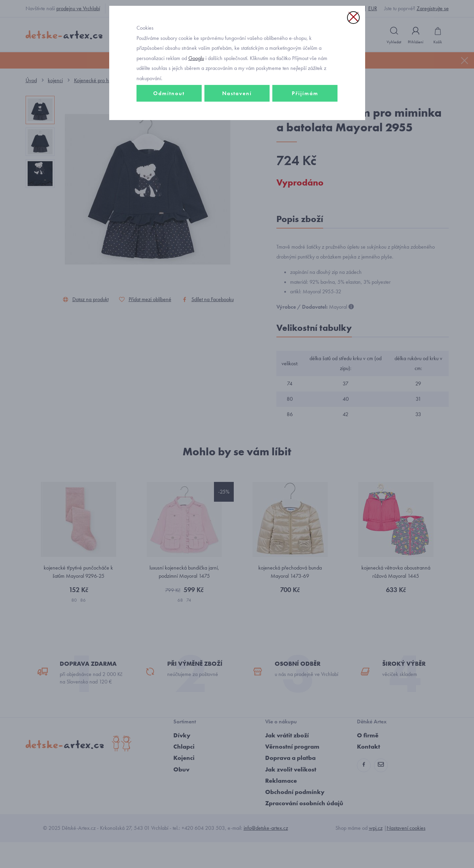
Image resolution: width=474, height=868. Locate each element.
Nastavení (237, 139)
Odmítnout (169, 139)
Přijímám (305, 139)
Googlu (196, 104)
